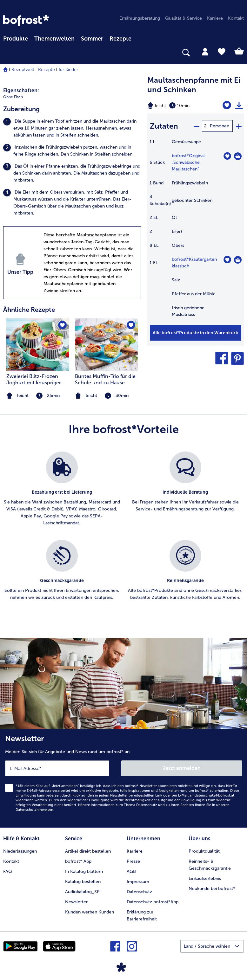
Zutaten (164, 126)
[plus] (238, 126)
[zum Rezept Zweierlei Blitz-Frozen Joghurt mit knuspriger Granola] (38, 345)
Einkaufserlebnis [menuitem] (205, 878)
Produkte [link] (16, 39)
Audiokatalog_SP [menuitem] (82, 892)
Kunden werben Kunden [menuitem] (90, 912)
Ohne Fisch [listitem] (13, 97)
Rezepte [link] (120, 39)
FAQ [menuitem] (8, 871)
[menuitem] (16, 38)
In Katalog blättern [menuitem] (84, 871)
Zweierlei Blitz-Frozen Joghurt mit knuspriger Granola (34, 380)
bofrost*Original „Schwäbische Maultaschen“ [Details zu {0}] (188, 162)
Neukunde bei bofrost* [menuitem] (212, 889)
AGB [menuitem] (131, 871)
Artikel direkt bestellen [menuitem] (88, 851)
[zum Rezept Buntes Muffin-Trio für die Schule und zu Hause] (106, 345)
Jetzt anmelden (182, 768)
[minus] (196, 126)
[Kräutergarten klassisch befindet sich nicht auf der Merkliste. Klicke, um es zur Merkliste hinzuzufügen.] (227, 260)
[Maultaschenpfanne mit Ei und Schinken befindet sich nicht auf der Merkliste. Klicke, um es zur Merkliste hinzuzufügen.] (227, 105)
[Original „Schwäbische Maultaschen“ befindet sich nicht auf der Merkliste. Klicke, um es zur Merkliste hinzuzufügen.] (227, 156)
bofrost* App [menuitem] (78, 861)
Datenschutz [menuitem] (139, 892)
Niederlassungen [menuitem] (20, 851)
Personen (220, 126)
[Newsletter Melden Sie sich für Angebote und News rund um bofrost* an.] (123, 778)
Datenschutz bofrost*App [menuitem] (153, 902)
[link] (26, 20)
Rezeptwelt (23, 70)
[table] (196, 231)
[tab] (205, 51)
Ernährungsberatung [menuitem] (140, 18)
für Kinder (68, 70)
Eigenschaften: (21, 90)
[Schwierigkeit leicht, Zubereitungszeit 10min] (178, 106)
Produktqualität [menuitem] (204, 851)
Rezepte (47, 70)
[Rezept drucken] (239, 106)
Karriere (135, 851)
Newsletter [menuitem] (76, 902)
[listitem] (72, 128)
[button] (222, 358)
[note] (106, 396)
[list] (123, 533)
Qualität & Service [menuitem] (184, 18)
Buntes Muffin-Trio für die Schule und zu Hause (105, 379)
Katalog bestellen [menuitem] (83, 882)
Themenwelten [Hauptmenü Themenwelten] (54, 39)
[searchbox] (7, 53)
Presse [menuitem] (133, 861)
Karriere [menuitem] (215, 18)
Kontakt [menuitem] (236, 18)
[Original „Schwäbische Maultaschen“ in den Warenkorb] (238, 156)
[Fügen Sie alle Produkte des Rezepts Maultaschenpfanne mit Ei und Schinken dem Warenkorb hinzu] (196, 333)
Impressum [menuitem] (138, 882)
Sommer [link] (92, 39)
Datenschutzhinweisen (34, 810)
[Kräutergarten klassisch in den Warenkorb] (238, 260)
